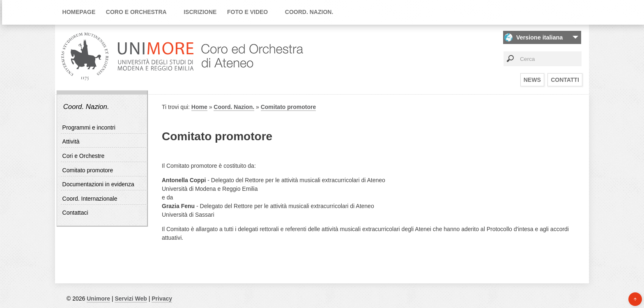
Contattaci (75, 213)
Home (199, 107)
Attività (71, 141)
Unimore (98, 299)
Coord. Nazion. (309, 12)
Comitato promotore (88, 170)
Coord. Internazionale (90, 199)
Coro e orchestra (136, 12)
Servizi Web (131, 299)
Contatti (565, 80)
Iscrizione (200, 12)
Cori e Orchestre (84, 156)
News (532, 80)
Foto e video (247, 12)
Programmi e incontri (89, 127)
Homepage (79, 12)
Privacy (162, 299)
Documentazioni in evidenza (98, 184)
